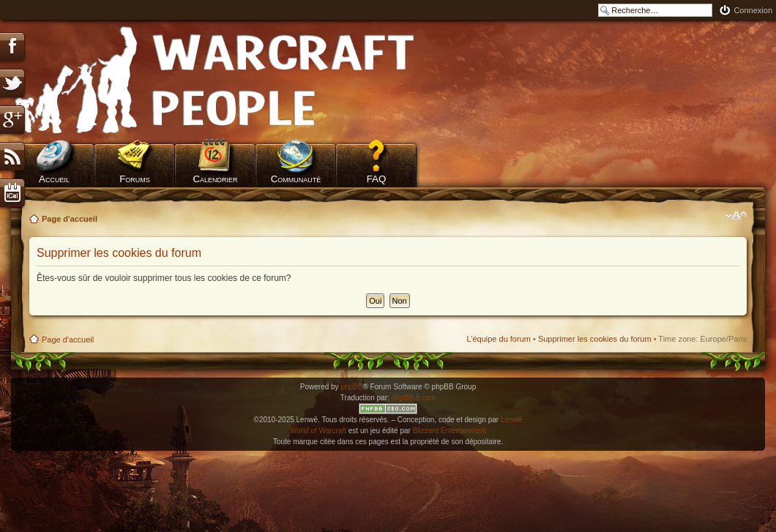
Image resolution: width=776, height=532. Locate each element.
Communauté (296, 179)
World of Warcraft (318, 431)
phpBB (351, 387)
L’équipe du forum (498, 339)
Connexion (753, 10)
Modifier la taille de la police (736, 216)
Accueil (54, 179)
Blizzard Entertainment (450, 431)
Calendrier (215, 179)
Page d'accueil (70, 219)
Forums (135, 179)
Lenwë (511, 420)
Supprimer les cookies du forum (595, 339)
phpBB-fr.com (414, 398)
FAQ (377, 179)
